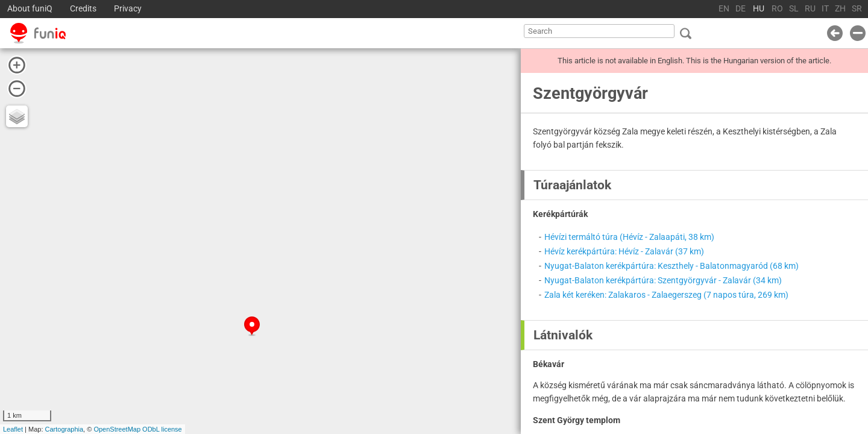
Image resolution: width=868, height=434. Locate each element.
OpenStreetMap (117, 429)
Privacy (128, 9)
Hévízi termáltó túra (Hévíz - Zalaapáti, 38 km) (629, 237)
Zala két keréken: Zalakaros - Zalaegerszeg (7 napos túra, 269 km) (666, 295)
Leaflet (13, 429)
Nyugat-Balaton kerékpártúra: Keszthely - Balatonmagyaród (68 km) (671, 266)
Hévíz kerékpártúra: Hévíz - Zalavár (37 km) (624, 251)
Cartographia (64, 429)
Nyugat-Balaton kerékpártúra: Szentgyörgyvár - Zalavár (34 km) (663, 280)
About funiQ (30, 9)
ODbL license (162, 429)
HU (759, 9)
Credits (83, 9)
